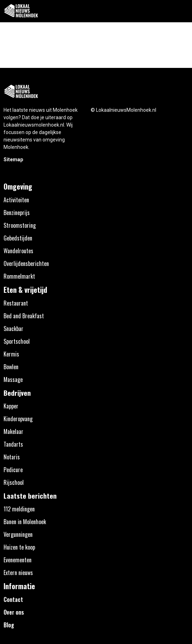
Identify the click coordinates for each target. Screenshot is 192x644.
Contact (13, 599)
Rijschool (14, 482)
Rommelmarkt (19, 276)
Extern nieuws (18, 573)
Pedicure (13, 470)
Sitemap (13, 159)
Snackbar (13, 329)
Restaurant (16, 303)
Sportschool (17, 341)
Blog (9, 625)
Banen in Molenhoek (25, 522)
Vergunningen (18, 534)
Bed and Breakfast (24, 316)
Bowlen (11, 367)
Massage (13, 379)
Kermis (11, 354)
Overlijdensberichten (26, 263)
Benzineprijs (17, 213)
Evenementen (18, 560)
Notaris (12, 457)
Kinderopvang (18, 419)
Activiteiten (16, 200)
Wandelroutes (18, 251)
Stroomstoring (20, 225)
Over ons (14, 612)
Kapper (11, 406)
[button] (183, 11)
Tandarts (13, 444)
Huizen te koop (19, 547)
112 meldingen (19, 509)
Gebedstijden (18, 238)
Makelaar (13, 431)
